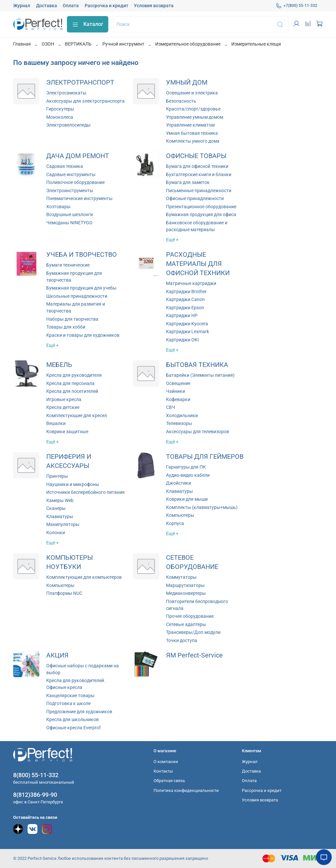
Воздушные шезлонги (70, 214)
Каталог (88, 24)
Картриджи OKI (182, 340)
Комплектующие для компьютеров (84, 577)
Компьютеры (180, 515)
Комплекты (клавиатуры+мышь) (202, 507)
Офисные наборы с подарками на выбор (83, 669)
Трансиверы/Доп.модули (193, 632)
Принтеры (57, 476)
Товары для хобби (66, 327)
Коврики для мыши (187, 499)
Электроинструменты (70, 191)
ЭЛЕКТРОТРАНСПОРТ (80, 82)
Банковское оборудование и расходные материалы (197, 226)
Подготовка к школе (68, 703)
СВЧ (171, 407)
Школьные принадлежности (77, 296)
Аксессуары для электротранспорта (85, 101)
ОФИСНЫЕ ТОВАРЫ (196, 156)
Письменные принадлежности (199, 191)
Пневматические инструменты (79, 198)
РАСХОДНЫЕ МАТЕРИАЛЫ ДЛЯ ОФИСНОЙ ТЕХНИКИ (198, 264)
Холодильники (182, 415)
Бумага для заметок (188, 182)
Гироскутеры (60, 109)
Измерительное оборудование (188, 44)
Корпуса (175, 523)
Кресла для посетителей (72, 391)
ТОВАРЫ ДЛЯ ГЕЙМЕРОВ (205, 457)
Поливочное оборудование (75, 182)
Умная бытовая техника (192, 133)
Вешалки (56, 423)
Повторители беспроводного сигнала (197, 605)
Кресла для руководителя (74, 375)
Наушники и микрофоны (73, 484)
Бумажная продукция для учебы (81, 288)
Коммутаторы (181, 577)
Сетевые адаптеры (186, 624)
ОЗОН (48, 44)
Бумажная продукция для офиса (201, 214)
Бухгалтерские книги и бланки (199, 174)
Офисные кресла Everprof (73, 728)
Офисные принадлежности (195, 198)
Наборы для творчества (72, 319)
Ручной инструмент (123, 44)
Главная (22, 44)
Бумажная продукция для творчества (74, 277)
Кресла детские (63, 407)
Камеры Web (60, 500)
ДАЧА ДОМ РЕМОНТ (78, 156)
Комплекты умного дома (193, 141)
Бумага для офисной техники (197, 166)
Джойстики (178, 483)
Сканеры (56, 508)
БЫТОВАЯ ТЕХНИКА (197, 365)
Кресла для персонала (70, 383)
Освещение (178, 383)
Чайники (176, 391)
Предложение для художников (79, 712)
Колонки (56, 533)
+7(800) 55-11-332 (296, 6)
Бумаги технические (68, 265)
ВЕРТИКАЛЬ (78, 44)
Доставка (47, 6)
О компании (166, 762)
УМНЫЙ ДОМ (187, 82)
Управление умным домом (195, 117)
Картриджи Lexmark (188, 332)
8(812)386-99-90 (35, 795)
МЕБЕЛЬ (59, 365)
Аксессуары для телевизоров (198, 432)
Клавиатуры (60, 516)
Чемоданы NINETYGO (69, 223)
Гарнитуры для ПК (186, 467)
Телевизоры (179, 423)
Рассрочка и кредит (106, 6)
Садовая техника (65, 166)
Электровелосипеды (68, 125)
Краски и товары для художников (83, 335)
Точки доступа (182, 640)
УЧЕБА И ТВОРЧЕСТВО (82, 255)
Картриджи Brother (186, 292)
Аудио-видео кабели (188, 475)
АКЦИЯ (57, 655)
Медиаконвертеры (186, 593)
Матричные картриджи (191, 283)
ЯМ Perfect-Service (194, 655)
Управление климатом (190, 125)
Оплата (71, 6)
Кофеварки (178, 399)
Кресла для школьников (73, 719)
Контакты (163, 771)
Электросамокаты (66, 93)
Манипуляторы (63, 524)
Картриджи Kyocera (187, 324)
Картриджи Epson (185, 308)
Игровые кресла (64, 399)
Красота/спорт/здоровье (193, 109)
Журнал (22, 6)
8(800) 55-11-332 (36, 775)
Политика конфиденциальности (186, 790)
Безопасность (181, 101)
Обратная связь (169, 781)
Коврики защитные (67, 432)
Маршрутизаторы (185, 585)
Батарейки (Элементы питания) (200, 375)
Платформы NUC (64, 593)
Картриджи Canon (185, 299)
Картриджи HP (182, 315)
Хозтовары (58, 207)
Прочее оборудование (190, 616)
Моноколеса (60, 117)
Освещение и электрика (192, 93)
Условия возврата (154, 6)
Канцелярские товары (70, 696)
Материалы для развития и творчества (76, 307)
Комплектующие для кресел (77, 415)
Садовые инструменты (71, 174)
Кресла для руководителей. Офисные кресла (76, 684)
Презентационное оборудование (201, 207)
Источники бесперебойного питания (85, 492)
